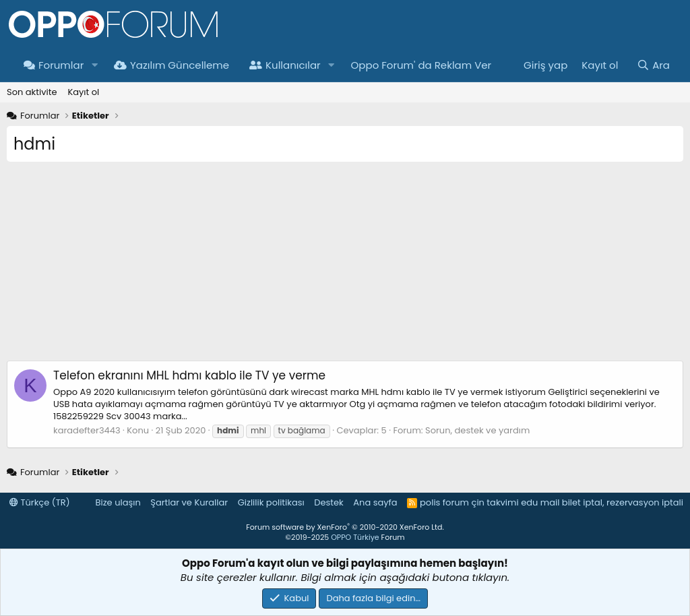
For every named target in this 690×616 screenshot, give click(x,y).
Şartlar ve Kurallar (189, 502)
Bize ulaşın (118, 502)
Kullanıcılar (285, 65)
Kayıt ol (83, 92)
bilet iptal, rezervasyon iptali (623, 502)
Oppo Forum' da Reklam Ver (421, 65)
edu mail (540, 502)
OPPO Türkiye (355, 537)
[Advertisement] (345, 266)
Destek (329, 502)
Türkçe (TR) (40, 502)
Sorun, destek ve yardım (477, 430)
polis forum (444, 502)
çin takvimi (495, 502)
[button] (94, 65)
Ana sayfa (375, 502)
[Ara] (653, 65)
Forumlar (54, 65)
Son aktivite (32, 92)
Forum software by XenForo (345, 527)
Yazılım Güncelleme (171, 65)
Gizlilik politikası (271, 502)
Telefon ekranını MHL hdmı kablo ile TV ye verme (189, 375)
